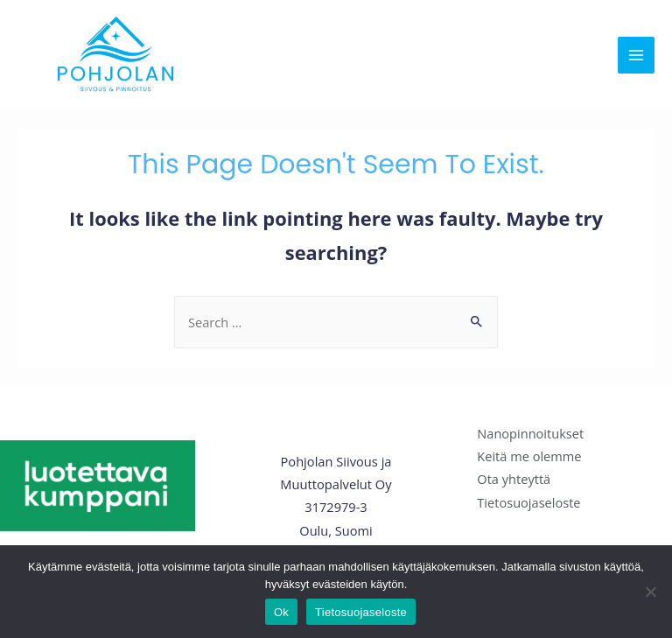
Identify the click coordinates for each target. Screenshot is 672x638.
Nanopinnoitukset (530, 433)
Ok (281, 612)
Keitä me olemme (529, 456)
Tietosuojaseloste (528, 502)
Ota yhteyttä (514, 479)
